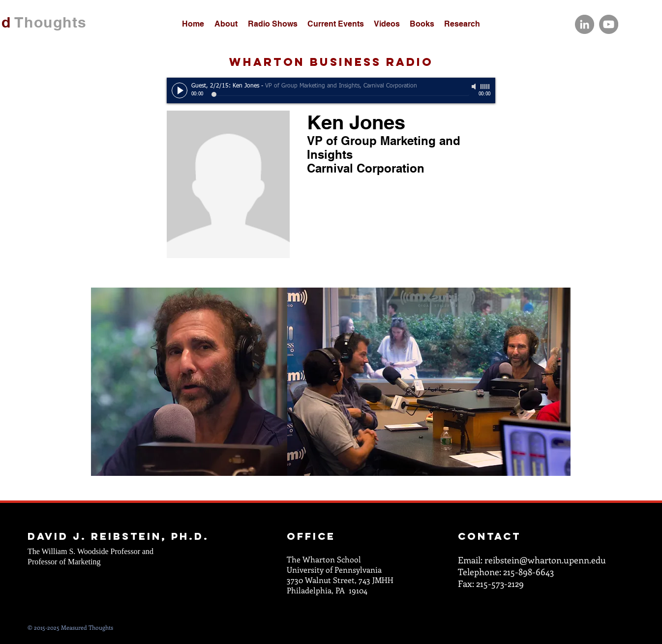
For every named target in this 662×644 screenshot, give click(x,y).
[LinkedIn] (585, 24)
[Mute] (475, 87)
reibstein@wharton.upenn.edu (545, 560)
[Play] (180, 90)
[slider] (485, 87)
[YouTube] (609, 24)
